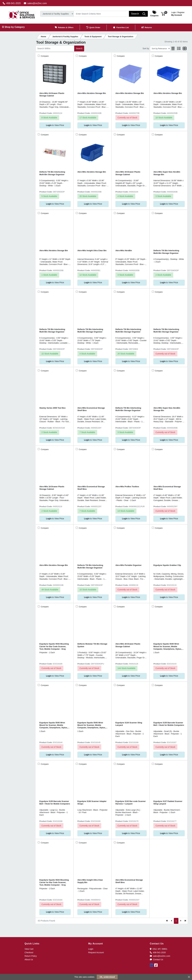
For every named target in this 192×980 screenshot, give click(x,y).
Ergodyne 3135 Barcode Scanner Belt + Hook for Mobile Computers (169, 724)
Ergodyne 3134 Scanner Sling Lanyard (129, 724)
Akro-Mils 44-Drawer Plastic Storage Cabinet (128, 173)
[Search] (101, 14)
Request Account (96, 952)
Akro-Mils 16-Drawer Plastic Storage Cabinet (52, 488)
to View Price (55, 125)
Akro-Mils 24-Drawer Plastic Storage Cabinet (52, 94)
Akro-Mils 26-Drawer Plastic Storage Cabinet (128, 645)
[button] (163, 14)
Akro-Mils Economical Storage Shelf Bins (91, 409)
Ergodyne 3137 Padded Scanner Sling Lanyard (168, 803)
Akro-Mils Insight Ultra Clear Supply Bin (90, 881)
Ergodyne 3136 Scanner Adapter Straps (92, 803)
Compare (44, 56)
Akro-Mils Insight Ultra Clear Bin (92, 250)
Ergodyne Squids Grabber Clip (167, 565)
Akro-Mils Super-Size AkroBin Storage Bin (167, 173)
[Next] (181, 921)
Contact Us (157, 959)
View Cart (29, 949)
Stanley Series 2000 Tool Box (52, 408)
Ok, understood (107, 977)
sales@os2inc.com (35, 3)
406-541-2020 (12, 3)
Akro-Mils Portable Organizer (129, 565)
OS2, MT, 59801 (159, 949)
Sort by (146, 48)
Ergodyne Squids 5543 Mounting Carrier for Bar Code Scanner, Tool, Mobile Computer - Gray (54, 646)
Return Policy (31, 956)
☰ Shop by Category (13, 27)
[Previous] (172, 921)
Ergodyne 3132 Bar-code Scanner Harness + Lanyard (131, 803)
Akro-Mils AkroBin (124, 250)
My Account (178, 13)
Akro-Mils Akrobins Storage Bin (92, 93)
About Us (29, 959)
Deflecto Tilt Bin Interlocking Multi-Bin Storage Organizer (52, 173)
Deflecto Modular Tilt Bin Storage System (92, 645)
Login (91, 949)
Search (79, 48)
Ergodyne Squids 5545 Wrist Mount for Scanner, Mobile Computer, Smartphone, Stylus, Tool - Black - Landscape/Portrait (168, 646)
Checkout (29, 952)
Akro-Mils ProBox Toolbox (127, 487)
